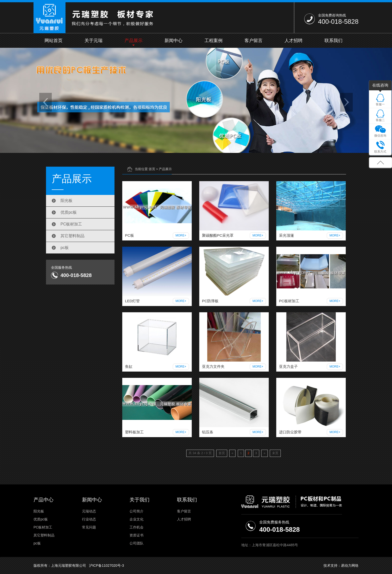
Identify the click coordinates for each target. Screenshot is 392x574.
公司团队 (136, 543)
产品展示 (133, 41)
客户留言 (253, 41)
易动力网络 (350, 565)
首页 (152, 169)
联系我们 (333, 41)
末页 (275, 453)
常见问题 (89, 527)
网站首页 (53, 41)
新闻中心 (173, 41)
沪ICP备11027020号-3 (106, 565)
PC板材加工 (71, 224)
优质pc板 (69, 212)
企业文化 (136, 519)
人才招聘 (293, 41)
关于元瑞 (93, 41)
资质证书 (136, 535)
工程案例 (213, 41)
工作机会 (136, 527)
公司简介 (136, 511)
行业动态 (89, 519)
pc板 (65, 248)
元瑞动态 (89, 511)
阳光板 (66, 201)
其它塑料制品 (72, 236)
